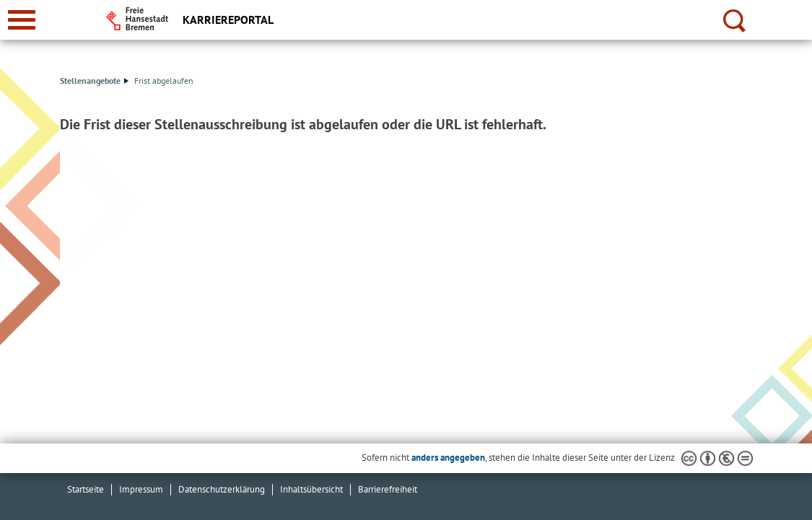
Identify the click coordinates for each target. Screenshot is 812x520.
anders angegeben (448, 458)
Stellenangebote (94, 81)
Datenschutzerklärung (222, 489)
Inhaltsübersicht (311, 489)
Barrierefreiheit (388, 489)
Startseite (86, 489)
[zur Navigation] (22, 20)
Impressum (141, 489)
